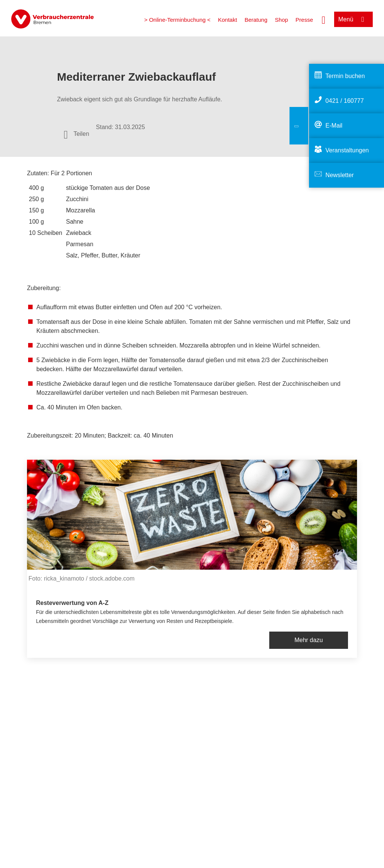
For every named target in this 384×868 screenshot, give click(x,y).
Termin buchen (345, 76)
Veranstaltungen (347, 150)
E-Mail (334, 126)
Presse (304, 20)
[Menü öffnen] (353, 19)
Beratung (256, 20)
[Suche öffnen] (324, 19)
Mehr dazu (309, 640)
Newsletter (340, 175)
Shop (281, 20)
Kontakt (227, 20)
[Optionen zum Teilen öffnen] (76, 134)
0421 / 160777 (345, 101)
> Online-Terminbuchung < (177, 20)
